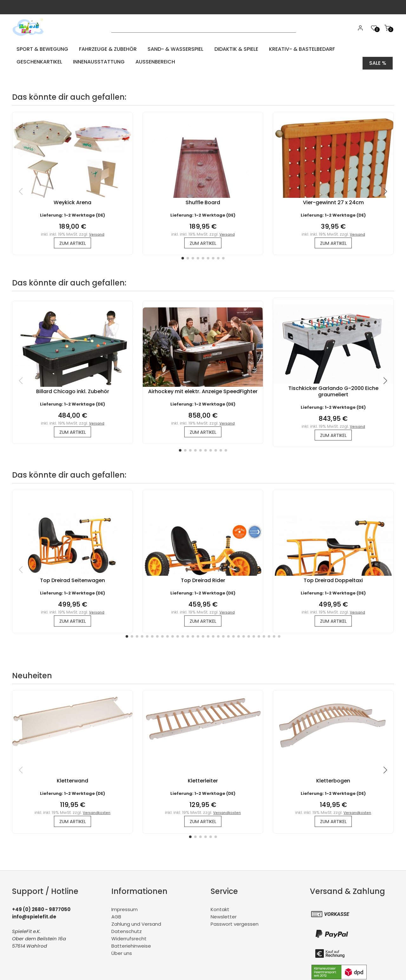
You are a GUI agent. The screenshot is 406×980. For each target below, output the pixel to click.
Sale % (378, 62)
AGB (116, 918)
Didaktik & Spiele (219, 49)
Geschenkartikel (343, 49)
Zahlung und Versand (136, 926)
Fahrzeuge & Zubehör (100, 49)
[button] (183, 257)
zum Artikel (72, 241)
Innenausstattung (39, 62)
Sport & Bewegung (39, 49)
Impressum (124, 911)
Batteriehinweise (131, 947)
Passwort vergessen (235, 926)
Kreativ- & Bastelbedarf (281, 49)
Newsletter (224, 918)
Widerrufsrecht (129, 940)
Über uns (122, 955)
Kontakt (220, 911)
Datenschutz (127, 933)
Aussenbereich (91, 62)
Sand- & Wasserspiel (163, 49)
